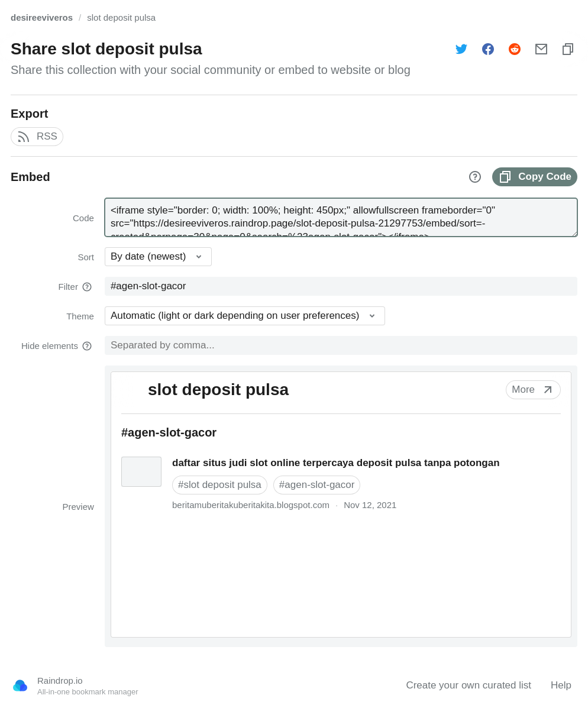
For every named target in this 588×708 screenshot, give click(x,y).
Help (561, 685)
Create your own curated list (469, 685)
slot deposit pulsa (121, 17)
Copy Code (535, 177)
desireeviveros (42, 17)
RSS (37, 137)
